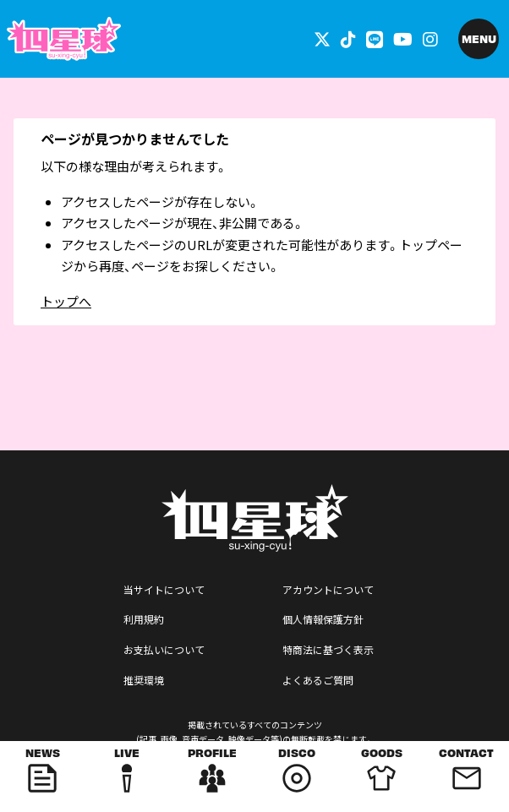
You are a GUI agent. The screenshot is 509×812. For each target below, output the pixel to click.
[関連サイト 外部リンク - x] (322, 38)
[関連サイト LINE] (375, 38)
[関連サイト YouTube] (403, 38)
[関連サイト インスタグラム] (430, 38)
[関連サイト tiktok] (348, 38)
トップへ (66, 301)
